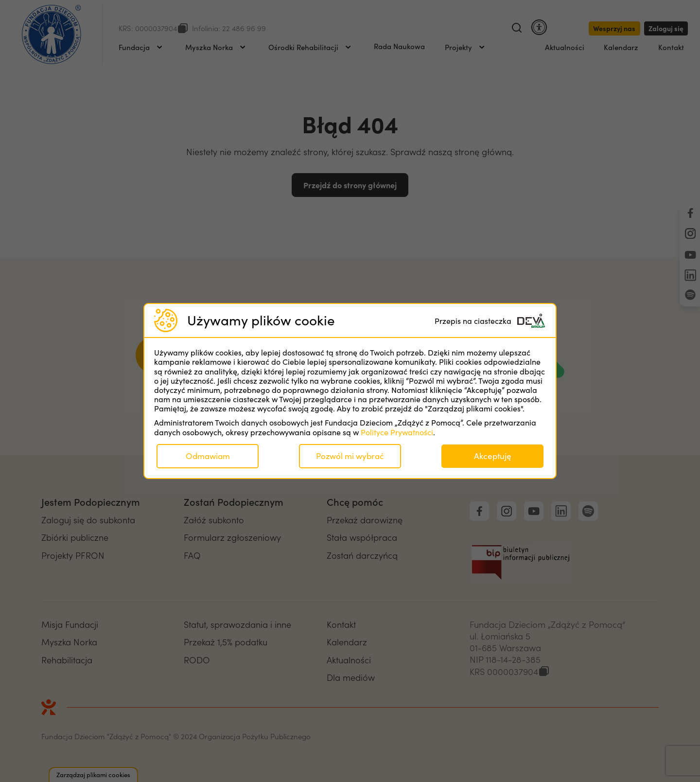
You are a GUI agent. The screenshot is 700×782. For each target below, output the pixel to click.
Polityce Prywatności (397, 432)
